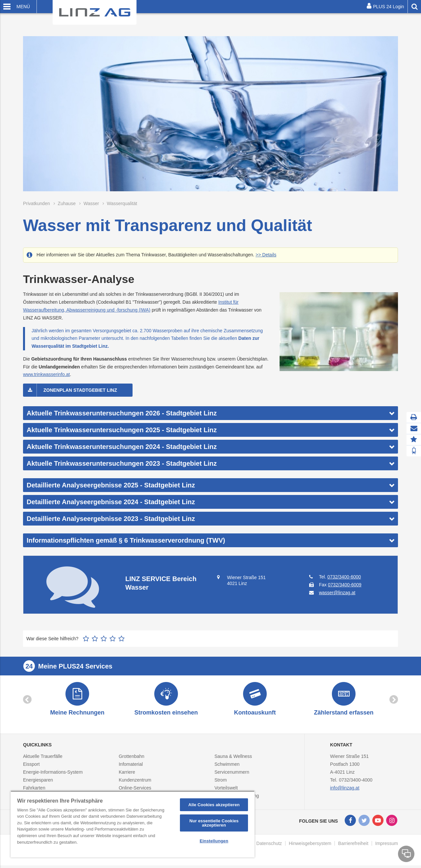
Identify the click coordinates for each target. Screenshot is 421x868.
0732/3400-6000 (344, 577)
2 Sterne (95, 639)
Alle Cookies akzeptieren (214, 805)
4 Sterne (113, 639)
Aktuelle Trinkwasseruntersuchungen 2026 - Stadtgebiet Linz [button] (122, 413)
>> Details (266, 255)
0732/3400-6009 (345, 585)
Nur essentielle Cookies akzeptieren (214, 823)
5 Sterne (122, 639)
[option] (77, 701)
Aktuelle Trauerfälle (43, 759)
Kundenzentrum (135, 783)
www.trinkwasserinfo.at (46, 374)
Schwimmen (227, 767)
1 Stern (86, 639)
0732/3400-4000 (356, 783)
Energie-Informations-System (53, 775)
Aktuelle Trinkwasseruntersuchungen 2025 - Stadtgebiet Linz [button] (122, 430)
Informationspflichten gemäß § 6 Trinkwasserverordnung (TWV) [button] (126, 540)
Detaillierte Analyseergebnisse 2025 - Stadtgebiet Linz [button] (111, 485)
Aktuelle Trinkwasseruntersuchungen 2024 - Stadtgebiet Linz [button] (122, 447)
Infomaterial (131, 767)
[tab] (210, 413)
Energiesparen (38, 783)
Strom (221, 783)
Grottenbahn (132, 759)
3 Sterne (104, 639)
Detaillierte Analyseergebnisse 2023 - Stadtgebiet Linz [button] (111, 519)
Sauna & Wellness (233, 759)
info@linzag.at (345, 791)
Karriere (127, 775)
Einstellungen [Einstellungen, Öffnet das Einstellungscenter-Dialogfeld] (214, 841)
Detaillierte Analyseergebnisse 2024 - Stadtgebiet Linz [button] (111, 502)
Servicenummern (232, 775)
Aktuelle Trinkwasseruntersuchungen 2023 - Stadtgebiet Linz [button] (122, 463)
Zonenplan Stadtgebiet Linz (80, 390)
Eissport (31, 767)
